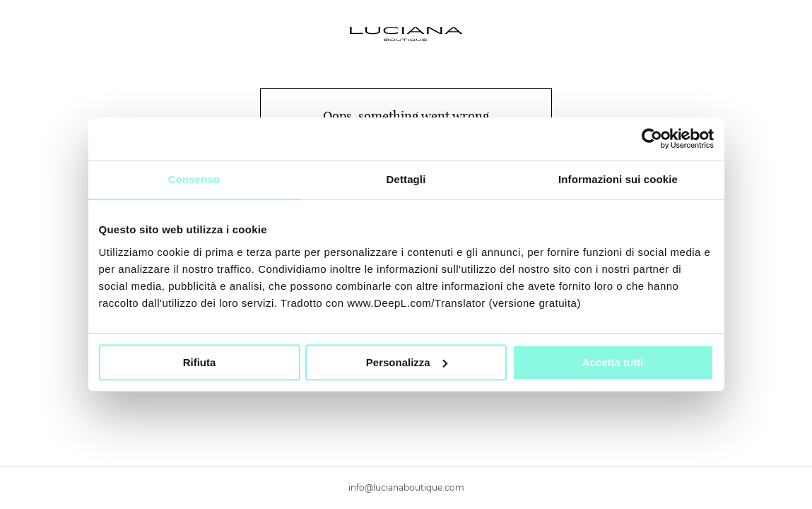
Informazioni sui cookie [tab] (618, 179)
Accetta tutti (613, 362)
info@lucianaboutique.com (406, 487)
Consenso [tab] (194, 179)
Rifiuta (200, 362)
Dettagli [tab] (406, 179)
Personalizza (407, 362)
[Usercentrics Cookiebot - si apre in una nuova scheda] (652, 139)
